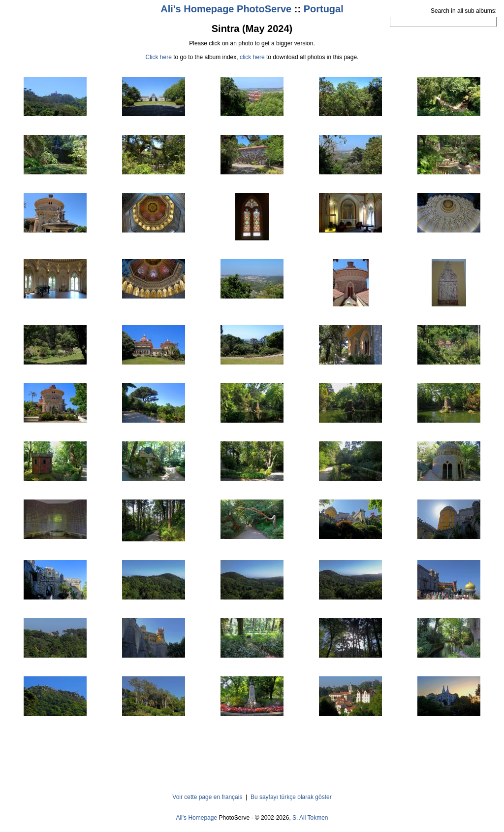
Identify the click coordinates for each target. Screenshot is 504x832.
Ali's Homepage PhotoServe (226, 9)
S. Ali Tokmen (310, 818)
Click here (159, 57)
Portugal (324, 9)
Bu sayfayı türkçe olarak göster (291, 797)
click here (252, 57)
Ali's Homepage (196, 818)
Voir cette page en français (207, 797)
